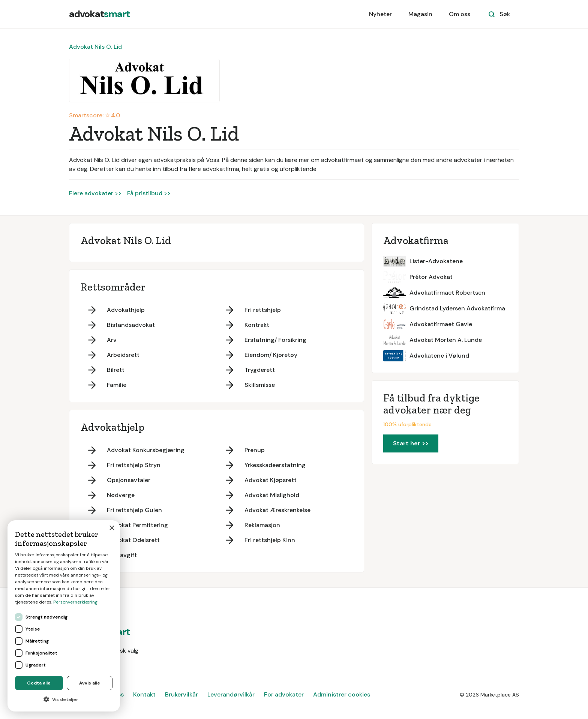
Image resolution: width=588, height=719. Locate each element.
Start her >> (411, 443)
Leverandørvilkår (231, 694)
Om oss (460, 14)
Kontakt (144, 694)
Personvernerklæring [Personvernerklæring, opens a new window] (75, 602)
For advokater (284, 694)
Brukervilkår (181, 694)
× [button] (112, 528)
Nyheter (380, 14)
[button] (64, 700)
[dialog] (64, 616)
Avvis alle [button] (90, 683)
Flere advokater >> (95, 193)
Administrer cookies (342, 694)
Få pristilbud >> (149, 193)
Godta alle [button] (39, 683)
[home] (99, 14)
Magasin (420, 14)
